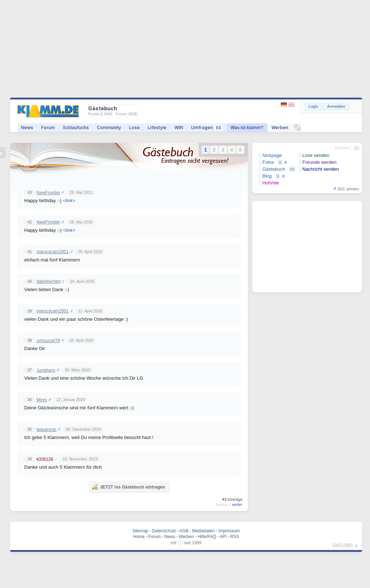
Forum (48, 127)
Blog (267, 176)
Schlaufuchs (76, 127)
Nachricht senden (321, 169)
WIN (179, 127)
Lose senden (316, 155)
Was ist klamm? (247, 127)
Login (313, 106)
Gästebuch (274, 169)
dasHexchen (49, 281)
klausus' (343, 148)
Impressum (229, 531)
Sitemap (140, 531)
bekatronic (46, 430)
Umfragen (207, 127)
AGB (184, 531)
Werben (280, 127)
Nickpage (272, 155)
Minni (42, 400)
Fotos (268, 162)
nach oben (343, 545)
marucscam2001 (53, 252)
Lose (134, 127)
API (223, 537)
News (27, 127)
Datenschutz (164, 531)
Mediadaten (204, 531)
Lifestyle (157, 127)
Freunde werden (320, 162)
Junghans (46, 370)
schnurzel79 (48, 341)
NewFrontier (48, 193)
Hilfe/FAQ (207, 537)
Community (109, 127)
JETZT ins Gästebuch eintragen (128, 487)
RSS (235, 537)
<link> (69, 201)
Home (139, 537)
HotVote (271, 183)
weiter (237, 504)
